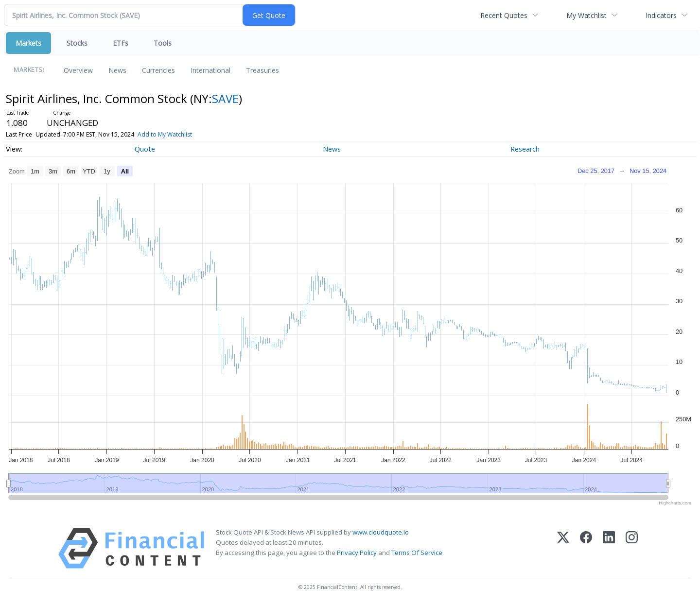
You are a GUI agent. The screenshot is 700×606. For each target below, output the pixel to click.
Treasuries (262, 70)
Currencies (158, 70)
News (117, 70)
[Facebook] (586, 548)
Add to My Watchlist (165, 134)
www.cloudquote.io (381, 532)
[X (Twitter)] (563, 548)
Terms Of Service (417, 553)
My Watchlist (586, 15)
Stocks (77, 43)
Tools (163, 43)
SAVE (225, 98)
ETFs (121, 43)
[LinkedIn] (609, 548)
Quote (145, 149)
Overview (78, 70)
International (210, 70)
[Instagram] (632, 548)
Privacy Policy (357, 553)
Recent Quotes (504, 15)
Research (525, 149)
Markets (28, 43)
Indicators (661, 15)
